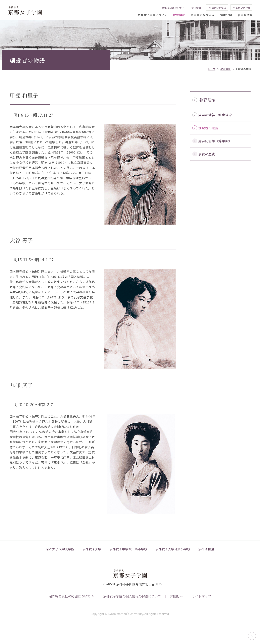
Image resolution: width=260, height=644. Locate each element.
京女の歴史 (207, 174)
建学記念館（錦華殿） (215, 161)
